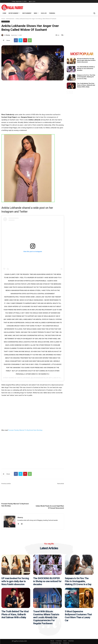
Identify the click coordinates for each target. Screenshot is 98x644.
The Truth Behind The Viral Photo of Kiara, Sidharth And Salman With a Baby (86, 85)
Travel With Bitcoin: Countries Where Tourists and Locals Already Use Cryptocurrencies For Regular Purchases (46, 617)
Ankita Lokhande (24, 378)
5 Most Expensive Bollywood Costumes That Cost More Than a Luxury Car (78, 615)
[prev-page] (68, 92)
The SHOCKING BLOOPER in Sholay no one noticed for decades (86, 69)
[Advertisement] (73, 7)
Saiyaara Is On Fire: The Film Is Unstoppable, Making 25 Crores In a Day (87, 77)
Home (3, 19)
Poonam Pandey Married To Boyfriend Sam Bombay (25, 430)
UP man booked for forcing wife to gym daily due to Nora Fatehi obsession (86, 60)
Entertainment (10, 19)
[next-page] (71, 92)
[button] (94, 13)
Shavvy (8, 35)
